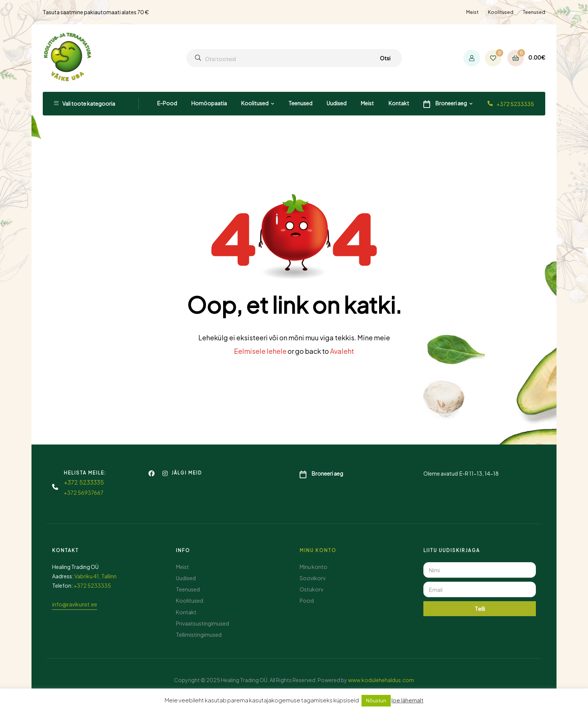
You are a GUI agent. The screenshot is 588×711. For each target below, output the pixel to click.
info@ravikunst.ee (75, 604)
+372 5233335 (515, 104)
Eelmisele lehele (260, 351)
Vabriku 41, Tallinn (95, 576)
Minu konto (318, 550)
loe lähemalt (407, 700)
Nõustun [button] (376, 701)
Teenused (534, 12)
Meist (472, 12)
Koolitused (501, 12)
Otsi (385, 58)
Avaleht (342, 351)
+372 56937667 (84, 492)
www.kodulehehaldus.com (381, 680)
